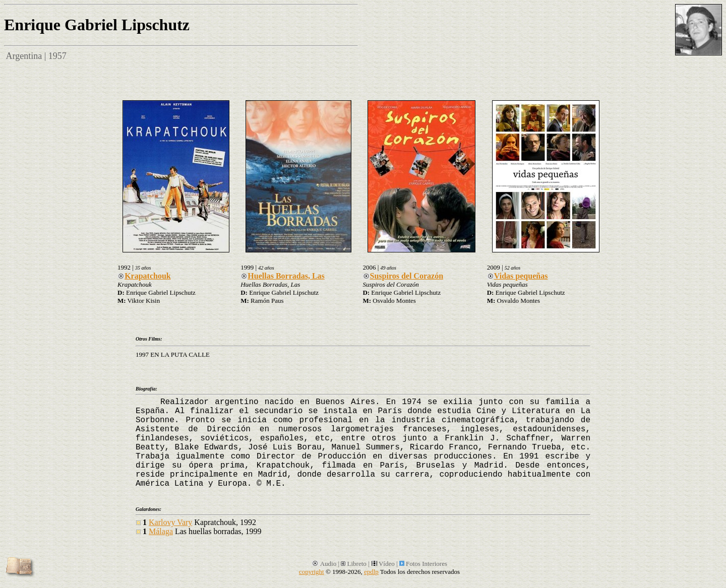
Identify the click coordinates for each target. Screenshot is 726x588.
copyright (312, 572)
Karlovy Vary (170, 522)
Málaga (161, 531)
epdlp (371, 572)
